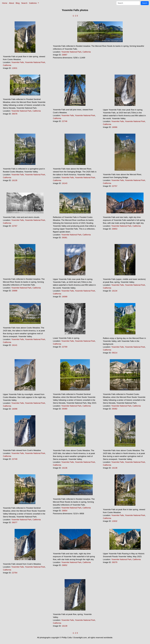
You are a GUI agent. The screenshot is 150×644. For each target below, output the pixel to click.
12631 (15, 68)
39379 (115, 562)
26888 (15, 291)
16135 (15, 180)
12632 (115, 521)
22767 (15, 226)
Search (24, 3)
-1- (73, 16)
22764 (15, 573)
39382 (115, 409)
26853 (115, 229)
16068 (65, 297)
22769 (65, 347)
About (12, 3)
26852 (65, 565)
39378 (15, 114)
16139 (65, 626)
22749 (15, 459)
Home (5, 3)
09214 (115, 353)
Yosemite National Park (35, 62)
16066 (115, 127)
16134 (115, 291)
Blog (18, 3)
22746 (65, 121)
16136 (65, 468)
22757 (115, 186)
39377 (15, 522)
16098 (15, 409)
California (7, 65)
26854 (65, 511)
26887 (65, 55)
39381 (65, 238)
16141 (15, 345)
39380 (65, 409)
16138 (115, 468)
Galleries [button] (33, 3)
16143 (65, 183)
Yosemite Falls (18, 62)
